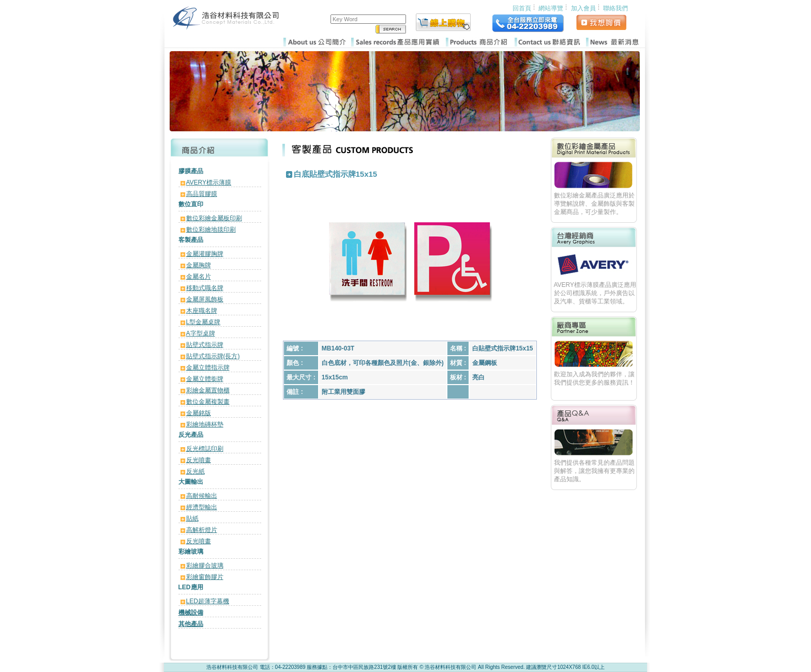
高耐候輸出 (202, 496)
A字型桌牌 (201, 333)
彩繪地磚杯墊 (205, 424)
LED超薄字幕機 (208, 601)
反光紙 (196, 471)
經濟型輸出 (202, 507)
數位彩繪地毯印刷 (211, 230)
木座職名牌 (202, 311)
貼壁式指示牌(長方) (213, 356)
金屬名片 (199, 277)
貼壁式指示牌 (205, 345)
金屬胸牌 (199, 265)
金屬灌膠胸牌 (205, 254)
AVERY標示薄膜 (209, 182)
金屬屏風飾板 (205, 299)
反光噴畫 (199, 460)
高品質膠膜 (202, 194)
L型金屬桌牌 (204, 322)
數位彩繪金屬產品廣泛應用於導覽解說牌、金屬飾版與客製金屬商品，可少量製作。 (594, 204)
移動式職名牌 (205, 288)
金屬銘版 (199, 413)
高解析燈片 (202, 530)
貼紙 (192, 518)
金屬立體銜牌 (205, 379)
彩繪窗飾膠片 (205, 577)
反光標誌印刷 (205, 449)
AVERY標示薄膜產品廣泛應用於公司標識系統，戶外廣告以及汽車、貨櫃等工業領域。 (595, 293)
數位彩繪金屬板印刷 (214, 218)
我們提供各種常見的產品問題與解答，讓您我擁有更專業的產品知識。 (594, 471)
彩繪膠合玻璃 (205, 566)
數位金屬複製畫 (208, 402)
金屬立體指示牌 (208, 368)
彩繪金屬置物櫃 (208, 390)
